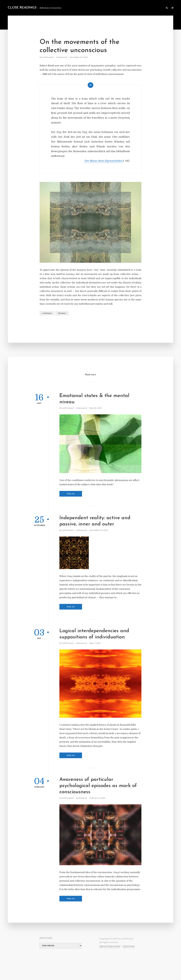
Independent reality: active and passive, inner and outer (95, 521)
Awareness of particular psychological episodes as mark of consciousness (98, 786)
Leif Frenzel (48, 57)
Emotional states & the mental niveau (94, 399)
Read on (71, 494)
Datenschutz (129, 946)
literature (62, 313)
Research (63, 57)
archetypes (47, 313)
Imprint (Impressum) (110, 946)
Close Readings (22, 8)
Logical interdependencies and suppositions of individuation (94, 634)
